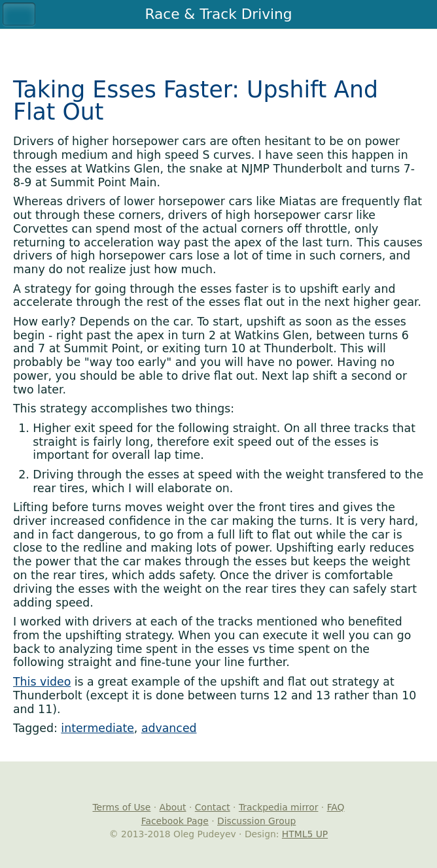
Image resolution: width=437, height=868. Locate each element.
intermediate (97, 728)
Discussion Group (256, 821)
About (173, 807)
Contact (213, 807)
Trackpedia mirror (279, 807)
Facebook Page (175, 821)
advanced (169, 728)
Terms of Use (121, 807)
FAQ (336, 807)
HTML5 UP (305, 834)
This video (42, 682)
